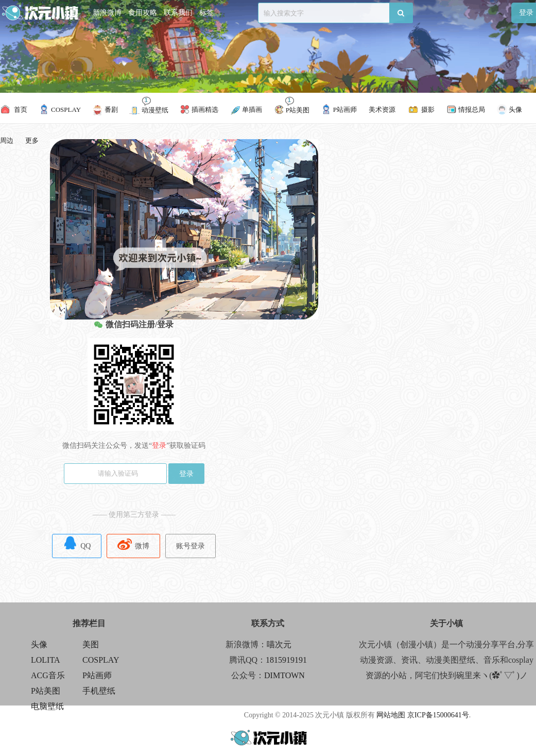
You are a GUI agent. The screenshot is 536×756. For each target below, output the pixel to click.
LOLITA (45, 660)
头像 (39, 644)
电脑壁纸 (47, 706)
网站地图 (391, 715)
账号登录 (191, 546)
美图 (91, 644)
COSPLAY (101, 660)
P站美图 (46, 691)
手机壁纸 (99, 691)
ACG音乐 (48, 675)
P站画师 (97, 675)
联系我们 (178, 13)
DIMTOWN (284, 675)
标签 (206, 13)
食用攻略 (143, 13)
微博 (133, 543)
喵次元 (279, 644)
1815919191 (286, 660)
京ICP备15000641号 (438, 715)
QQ (77, 543)
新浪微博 (107, 13)
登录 (186, 474)
